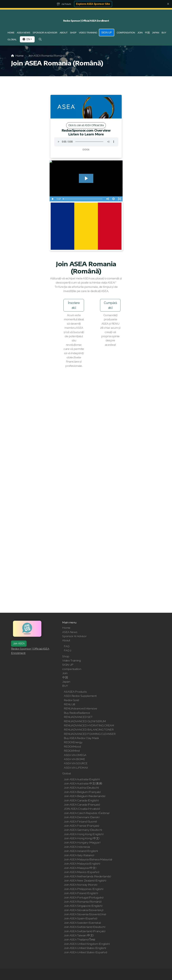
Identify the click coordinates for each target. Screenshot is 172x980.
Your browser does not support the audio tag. (86, 142)
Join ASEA (19, 643)
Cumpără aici (110, 307)
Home (19, 56)
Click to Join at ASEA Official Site (86, 125)
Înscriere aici (74, 307)
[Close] (168, 4)
